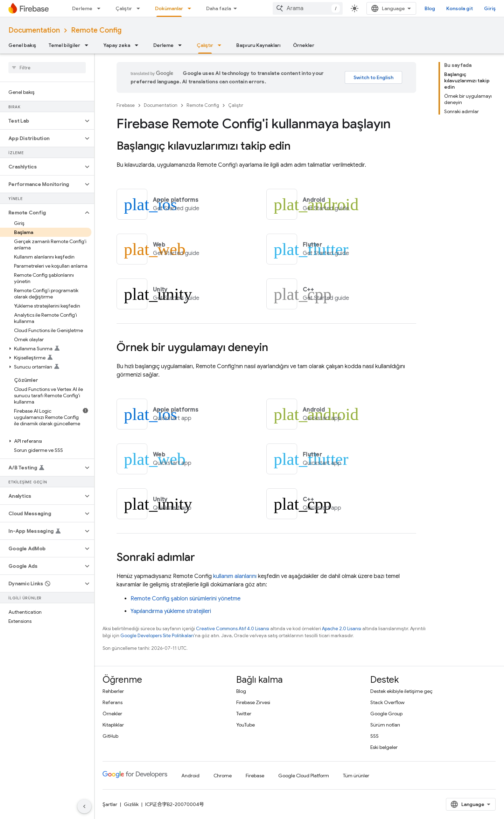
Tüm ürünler (356, 776)
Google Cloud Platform (304, 776)
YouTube (246, 725)
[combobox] (308, 8)
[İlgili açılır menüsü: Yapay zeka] (139, 45)
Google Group (386, 714)
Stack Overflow (387, 702)
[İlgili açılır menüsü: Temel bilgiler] (89, 45)
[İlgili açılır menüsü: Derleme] (101, 8)
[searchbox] (47, 68)
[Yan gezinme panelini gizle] (84, 806)
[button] (41, 121)
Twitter (244, 714)
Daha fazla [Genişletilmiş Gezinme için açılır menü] (219, 8)
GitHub (110, 736)
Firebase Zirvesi (253, 702)
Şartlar (110, 804)
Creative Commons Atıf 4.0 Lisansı (233, 629)
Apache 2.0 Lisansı (342, 629)
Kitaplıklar (113, 725)
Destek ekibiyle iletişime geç (401, 691)
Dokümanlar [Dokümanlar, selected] (169, 8)
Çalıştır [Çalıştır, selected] (205, 45)
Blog (430, 8)
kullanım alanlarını (235, 576)
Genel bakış (22, 45)
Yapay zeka (117, 45)
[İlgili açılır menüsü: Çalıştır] (140, 8)
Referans (113, 702)
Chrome (223, 776)
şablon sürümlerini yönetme (185, 599)
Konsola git (460, 8)
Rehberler (113, 691)
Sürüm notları (385, 725)
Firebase (126, 105)
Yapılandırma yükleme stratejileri (171, 611)
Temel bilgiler (64, 45)
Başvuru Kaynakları (258, 45)
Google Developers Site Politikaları (157, 636)
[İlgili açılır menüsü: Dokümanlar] (191, 8)
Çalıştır (124, 8)
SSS (374, 736)
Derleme (82, 8)
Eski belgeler (384, 747)
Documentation (34, 30)
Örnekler (304, 45)
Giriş (490, 8)
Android (190, 776)
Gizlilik (131, 804)
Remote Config (96, 30)
